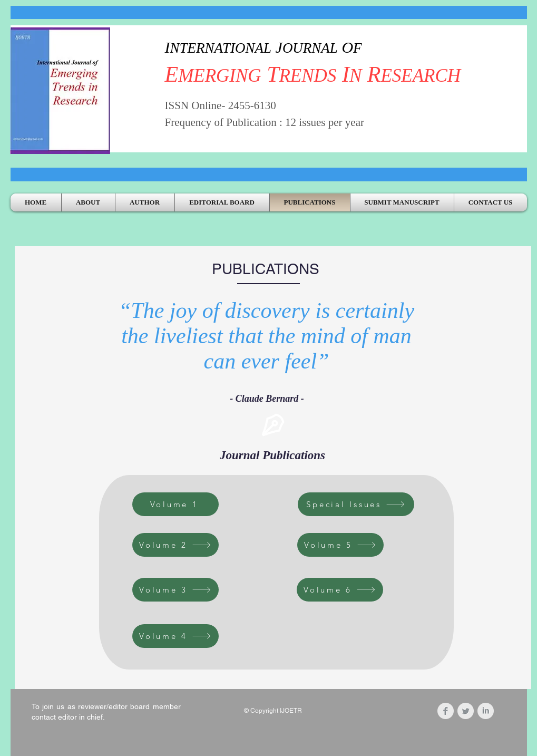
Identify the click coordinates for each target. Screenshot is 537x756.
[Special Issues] (356, 504)
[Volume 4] (175, 636)
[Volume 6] (340, 590)
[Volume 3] (175, 590)
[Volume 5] (340, 545)
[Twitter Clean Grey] (466, 711)
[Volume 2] (175, 545)
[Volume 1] (175, 504)
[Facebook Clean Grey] (446, 711)
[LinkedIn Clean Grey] (486, 711)
